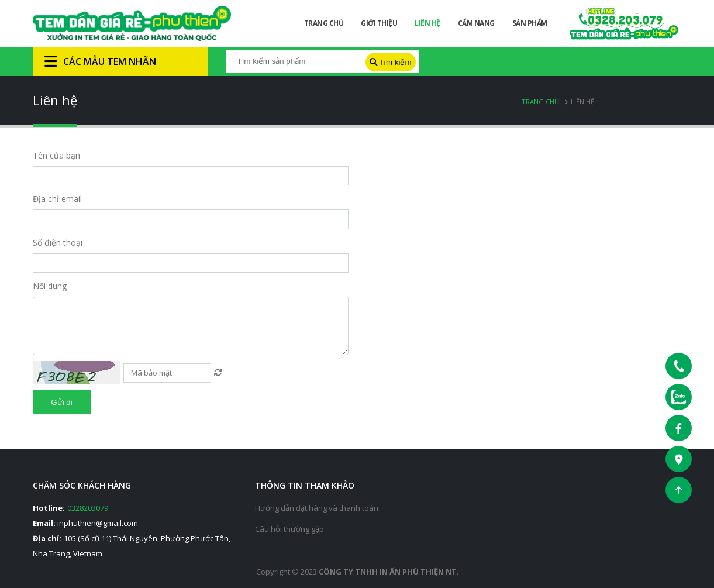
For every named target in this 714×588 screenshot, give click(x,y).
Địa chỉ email (57, 199)
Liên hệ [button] (427, 23)
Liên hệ (582, 102)
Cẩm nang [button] (476, 23)
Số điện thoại (58, 243)
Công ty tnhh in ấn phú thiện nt (388, 572)
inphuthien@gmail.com (98, 523)
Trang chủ (540, 102)
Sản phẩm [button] (530, 23)
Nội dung (50, 286)
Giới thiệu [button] (379, 23)
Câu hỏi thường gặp (289, 529)
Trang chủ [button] (324, 23)
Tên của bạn (56, 155)
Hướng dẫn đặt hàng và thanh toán (317, 508)
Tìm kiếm (391, 62)
